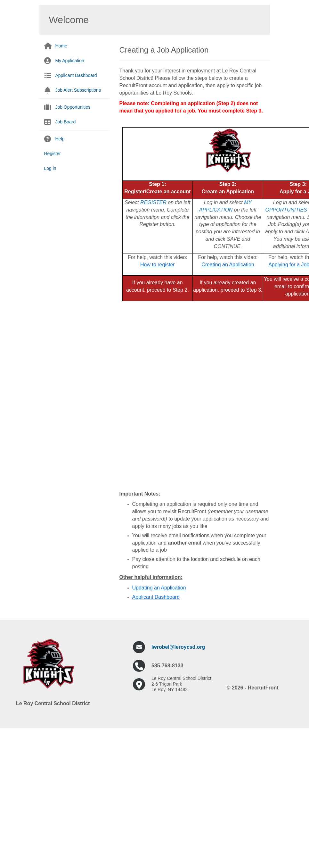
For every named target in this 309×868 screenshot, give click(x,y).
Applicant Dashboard (76, 75)
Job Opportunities (73, 107)
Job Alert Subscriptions (78, 90)
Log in (50, 168)
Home (61, 46)
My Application (70, 61)
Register (53, 154)
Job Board (66, 122)
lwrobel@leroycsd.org (178, 647)
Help (60, 139)
